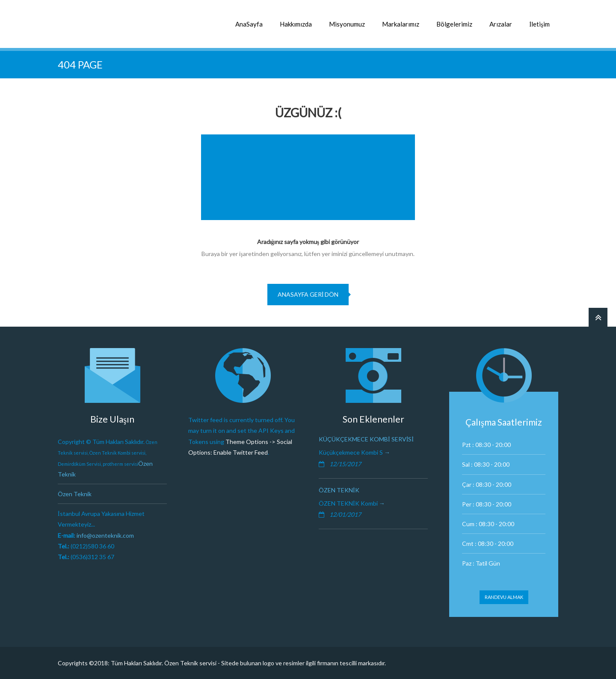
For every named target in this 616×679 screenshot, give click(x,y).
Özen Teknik (75, 494)
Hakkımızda (296, 24)
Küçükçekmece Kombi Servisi (366, 439)
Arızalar (501, 24)
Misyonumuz (347, 24)
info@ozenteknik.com (105, 535)
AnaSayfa (249, 24)
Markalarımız (401, 24)
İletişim (539, 24)
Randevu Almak (504, 597)
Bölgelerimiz (454, 24)
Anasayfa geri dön (308, 294)
